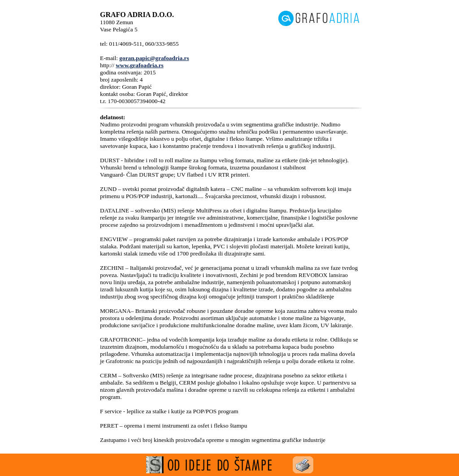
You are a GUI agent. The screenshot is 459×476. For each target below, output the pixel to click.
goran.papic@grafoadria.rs (154, 58)
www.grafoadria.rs (140, 65)
